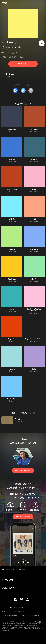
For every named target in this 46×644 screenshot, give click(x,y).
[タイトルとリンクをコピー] (31, 90)
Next (34, 219)
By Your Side (12, 399)
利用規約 (5, 612)
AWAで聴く (23, 64)
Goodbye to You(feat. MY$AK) (34, 310)
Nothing (34, 159)
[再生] (42, 43)
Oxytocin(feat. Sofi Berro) (34, 339)
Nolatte (18, 47)
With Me (12, 219)
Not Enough (21, 570)
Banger (34, 189)
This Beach (12, 279)
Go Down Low (12, 189)
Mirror (12, 309)
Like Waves (34, 249)
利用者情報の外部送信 (9, 615)
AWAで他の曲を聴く (23, 470)
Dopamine (12, 339)
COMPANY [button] (8, 588)
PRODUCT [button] (8, 580)
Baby (34, 369)
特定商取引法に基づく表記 (30, 615)
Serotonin (12, 369)
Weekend (12, 159)
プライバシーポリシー (20, 612)
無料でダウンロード (23, 517)
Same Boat (12, 129)
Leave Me (12, 249)
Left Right (34, 129)
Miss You (34, 279)
